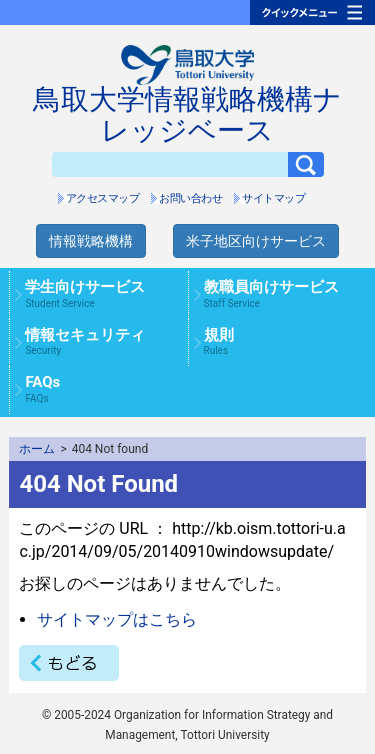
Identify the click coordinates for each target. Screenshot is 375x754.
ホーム (37, 449)
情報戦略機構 (91, 241)
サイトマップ (273, 198)
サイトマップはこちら (117, 619)
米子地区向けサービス (256, 241)
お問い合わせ (190, 198)
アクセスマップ (103, 198)
